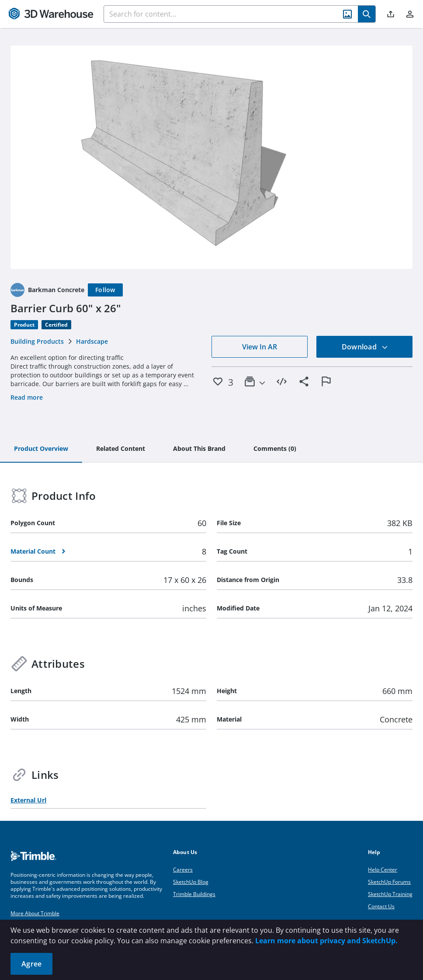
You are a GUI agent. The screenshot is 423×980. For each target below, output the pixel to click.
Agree (31, 964)
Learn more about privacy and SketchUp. (326, 941)
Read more (27, 397)
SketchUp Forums (389, 882)
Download (365, 347)
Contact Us (381, 906)
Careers (183, 870)
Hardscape (92, 341)
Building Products (37, 341)
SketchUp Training (390, 894)
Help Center (383, 870)
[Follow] (105, 290)
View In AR (260, 347)
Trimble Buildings (194, 894)
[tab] (41, 449)
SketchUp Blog (191, 882)
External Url (28, 800)
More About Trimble (35, 913)
